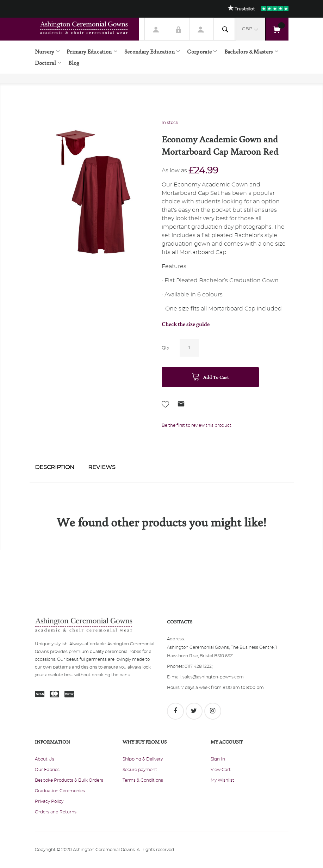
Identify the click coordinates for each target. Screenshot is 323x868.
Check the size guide (186, 324)
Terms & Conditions (143, 780)
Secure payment (140, 770)
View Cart (221, 770)
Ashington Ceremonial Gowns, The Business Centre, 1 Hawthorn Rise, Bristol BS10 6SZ (222, 652)
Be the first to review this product (197, 425)
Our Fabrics (47, 770)
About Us (45, 759)
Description (55, 467)
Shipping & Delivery (143, 759)
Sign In (179, 29)
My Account (156, 29)
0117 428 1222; (198, 666)
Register (201, 29)
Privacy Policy (49, 801)
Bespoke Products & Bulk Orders (69, 780)
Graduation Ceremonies (60, 791)
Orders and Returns (56, 812)
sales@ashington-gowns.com (213, 677)
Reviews (102, 467)
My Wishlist (222, 780)
